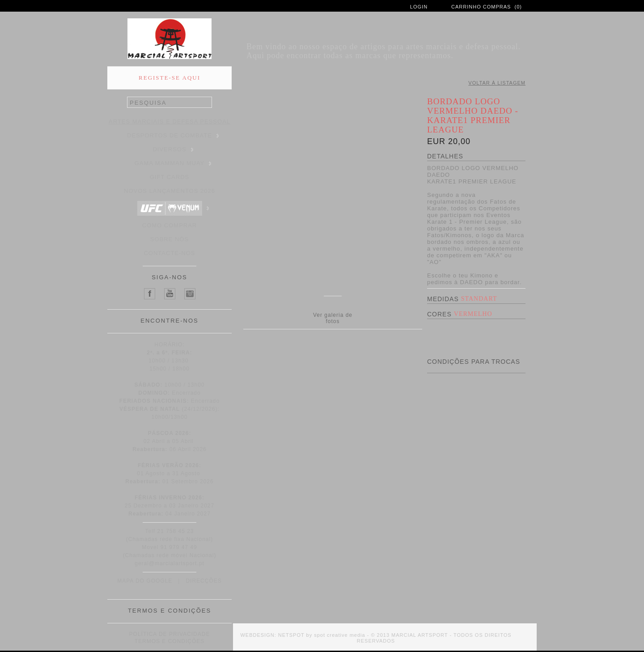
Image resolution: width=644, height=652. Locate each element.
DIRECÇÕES (203, 581)
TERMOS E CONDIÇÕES (170, 641)
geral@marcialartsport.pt (169, 563)
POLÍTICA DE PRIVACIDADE (170, 634)
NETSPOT (291, 635)
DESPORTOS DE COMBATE (173, 135)
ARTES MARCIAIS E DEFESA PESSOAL (170, 122)
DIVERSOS (173, 149)
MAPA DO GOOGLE (145, 581)
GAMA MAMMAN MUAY (173, 163)
